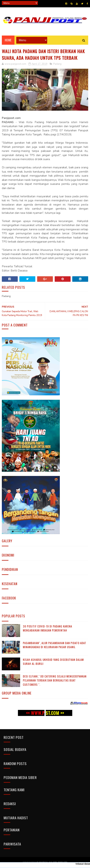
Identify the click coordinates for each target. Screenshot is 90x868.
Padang (57, 64)
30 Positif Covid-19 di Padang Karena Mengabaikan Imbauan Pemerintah (47, 628)
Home (8, 40)
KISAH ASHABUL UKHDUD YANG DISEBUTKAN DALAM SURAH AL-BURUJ (53, 662)
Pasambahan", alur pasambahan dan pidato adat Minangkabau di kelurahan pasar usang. (55, 645)
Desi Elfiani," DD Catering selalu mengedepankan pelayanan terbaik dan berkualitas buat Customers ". (55, 680)
